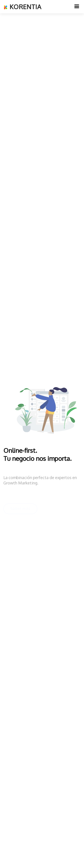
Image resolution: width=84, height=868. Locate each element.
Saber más (20, 509)
